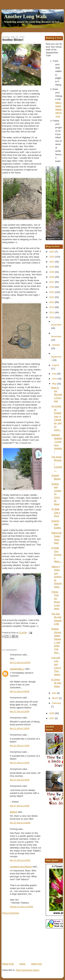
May (54, 384)
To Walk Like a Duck (56, 512)
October (56, 345)
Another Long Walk (26, 16)
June (55, 379)
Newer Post (8, 964)
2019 (52, 272)
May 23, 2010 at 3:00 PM (20, 691)
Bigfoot (13, 812)
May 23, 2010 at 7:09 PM (20, 729)
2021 (52, 262)
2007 (52, 718)
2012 (52, 307)
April (55, 693)
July (54, 374)
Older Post (36, 964)
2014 (52, 297)
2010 (52, 317)
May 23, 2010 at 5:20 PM (20, 712)
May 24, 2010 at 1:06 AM (19, 806)
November (56, 336)
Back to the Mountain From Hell (57, 394)
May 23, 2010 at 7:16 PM (20, 746)
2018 (52, 277)
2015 (52, 292)
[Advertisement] (28, 938)
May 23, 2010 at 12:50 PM (20, 663)
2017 (52, 282)
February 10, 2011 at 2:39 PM (21, 907)
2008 (52, 713)
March (55, 698)
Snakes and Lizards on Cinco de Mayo (56, 494)
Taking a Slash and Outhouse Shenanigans (57, 577)
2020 (52, 267)
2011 (52, 312)
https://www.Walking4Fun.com (59, 109)
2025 (52, 252)
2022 (52, 257)
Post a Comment (10, 913)
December (56, 325)
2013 (52, 302)
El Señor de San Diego (56, 683)
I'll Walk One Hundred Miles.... (57, 555)
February (57, 703)
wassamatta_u (17, 669)
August (55, 365)
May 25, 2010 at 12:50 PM (20, 860)
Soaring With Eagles (56, 524)
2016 (52, 287)
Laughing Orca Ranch (21, 867)
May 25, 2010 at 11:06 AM (20, 823)
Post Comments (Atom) (28, 970)
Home (22, 964)
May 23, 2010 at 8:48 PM (20, 780)
